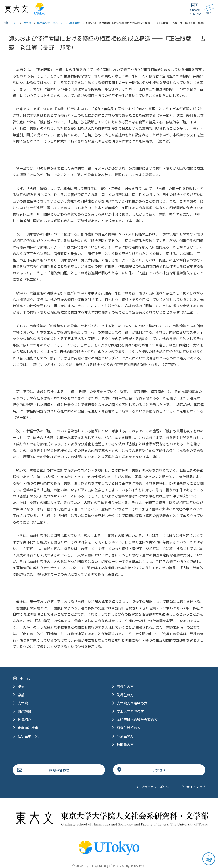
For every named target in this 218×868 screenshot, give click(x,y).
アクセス (159, 770)
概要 (21, 686)
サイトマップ (196, 787)
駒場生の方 (125, 695)
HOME (13, 23)
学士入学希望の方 (130, 711)
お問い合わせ (59, 770)
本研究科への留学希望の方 (137, 719)
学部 (21, 695)
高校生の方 (125, 686)
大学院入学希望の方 (132, 703)
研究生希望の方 (129, 728)
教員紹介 (24, 719)
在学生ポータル (30, 736)
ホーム (25, 678)
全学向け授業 (28, 728)
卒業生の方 (125, 736)
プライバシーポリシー (157, 787)
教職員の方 (125, 744)
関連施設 (24, 711)
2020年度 (74, 23)
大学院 (27, 23)
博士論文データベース (50, 23)
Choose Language (195, 11)
